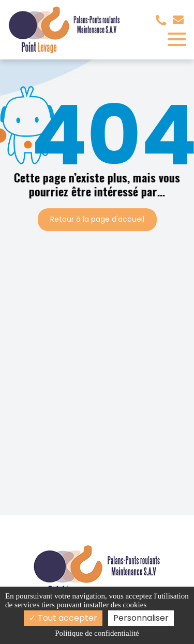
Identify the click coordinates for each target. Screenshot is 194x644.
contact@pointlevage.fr (178, 19)
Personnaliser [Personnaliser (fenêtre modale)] (141, 618)
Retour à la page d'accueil (97, 220)
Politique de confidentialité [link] (97, 633)
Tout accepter (63, 618)
